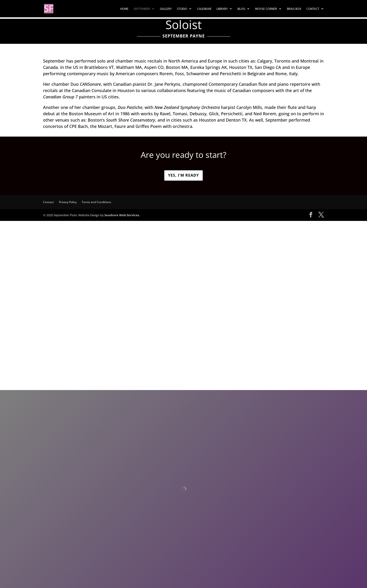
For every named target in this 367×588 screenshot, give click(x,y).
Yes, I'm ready (183, 175)
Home (124, 9)
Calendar (204, 9)
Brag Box (294, 9)
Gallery (166, 9)
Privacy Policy (68, 202)
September (142, 9)
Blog (241, 9)
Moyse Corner (266, 9)
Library (222, 9)
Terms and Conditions (96, 202)
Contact (313, 9)
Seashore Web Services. (122, 215)
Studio (182, 9)
